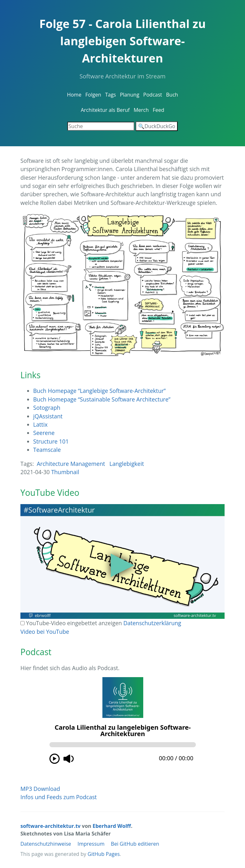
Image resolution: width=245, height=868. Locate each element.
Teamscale (47, 450)
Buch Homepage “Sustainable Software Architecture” (102, 399)
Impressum (91, 844)
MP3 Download (40, 789)
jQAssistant (48, 416)
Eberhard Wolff (112, 826)
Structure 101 (51, 441)
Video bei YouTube (45, 632)
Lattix (40, 424)
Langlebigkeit (127, 464)
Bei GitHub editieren (135, 844)
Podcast (153, 95)
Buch (172, 95)
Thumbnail (65, 472)
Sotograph (47, 408)
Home (74, 95)
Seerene (44, 433)
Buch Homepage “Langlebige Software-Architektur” (100, 391)
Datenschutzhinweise (46, 844)
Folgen (93, 95)
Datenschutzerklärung (152, 623)
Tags (110, 95)
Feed (159, 110)
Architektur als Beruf (105, 110)
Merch (141, 110)
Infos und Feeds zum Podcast (59, 797)
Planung (130, 95)
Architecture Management (71, 464)
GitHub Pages (104, 854)
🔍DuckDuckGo (157, 126)
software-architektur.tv (50, 826)
